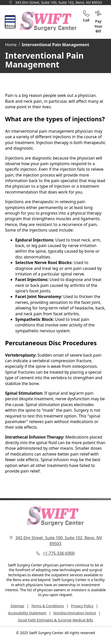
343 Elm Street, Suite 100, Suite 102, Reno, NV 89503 (58, 2)
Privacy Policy (82, 606)
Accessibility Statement (27, 613)
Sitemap (18, 606)
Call (86, 16)
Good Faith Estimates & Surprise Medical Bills (55, 620)
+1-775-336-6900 (59, 553)
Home (11, 45)
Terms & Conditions (48, 606)
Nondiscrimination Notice (75, 613)
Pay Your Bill (98, 22)
